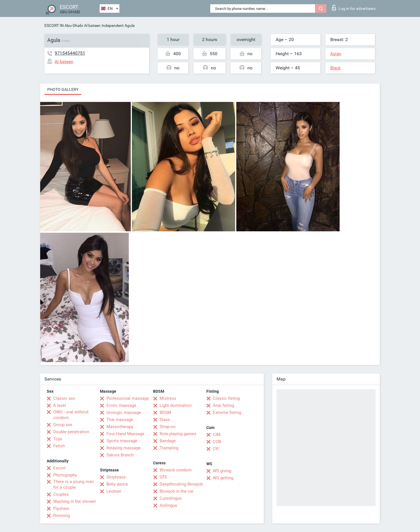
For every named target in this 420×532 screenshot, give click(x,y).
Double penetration (71, 432)
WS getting (223, 478)
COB (217, 442)
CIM (217, 435)
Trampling (169, 448)
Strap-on (168, 427)
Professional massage (128, 398)
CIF (216, 449)
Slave (165, 420)
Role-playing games (178, 434)
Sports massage (122, 441)
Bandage (168, 441)
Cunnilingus (171, 498)
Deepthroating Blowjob (181, 484)
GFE (163, 477)
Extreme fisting (227, 413)
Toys (58, 439)
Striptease (116, 477)
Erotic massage (121, 405)
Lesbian (114, 491)
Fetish (59, 446)
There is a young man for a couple (73, 484)
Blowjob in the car (177, 491)
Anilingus (168, 505)
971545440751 (70, 53)
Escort (59, 468)
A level (60, 405)
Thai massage (120, 420)
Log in (354, 8)
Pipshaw (61, 509)
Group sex (63, 425)
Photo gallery (63, 89)
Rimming (62, 516)
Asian (336, 54)
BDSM (165, 413)
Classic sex (64, 398)
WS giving (222, 471)
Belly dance (117, 484)
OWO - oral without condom (71, 415)
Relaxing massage (124, 448)
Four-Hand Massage (125, 434)
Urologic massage (124, 413)
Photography (65, 475)
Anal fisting (223, 405)
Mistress (168, 398)
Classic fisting (226, 398)
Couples (61, 494)
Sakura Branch (120, 455)
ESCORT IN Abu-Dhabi (64, 25)
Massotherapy (120, 427)
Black (336, 68)
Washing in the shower (75, 501)
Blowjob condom (176, 470)
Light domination (176, 405)
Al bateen (92, 25)
